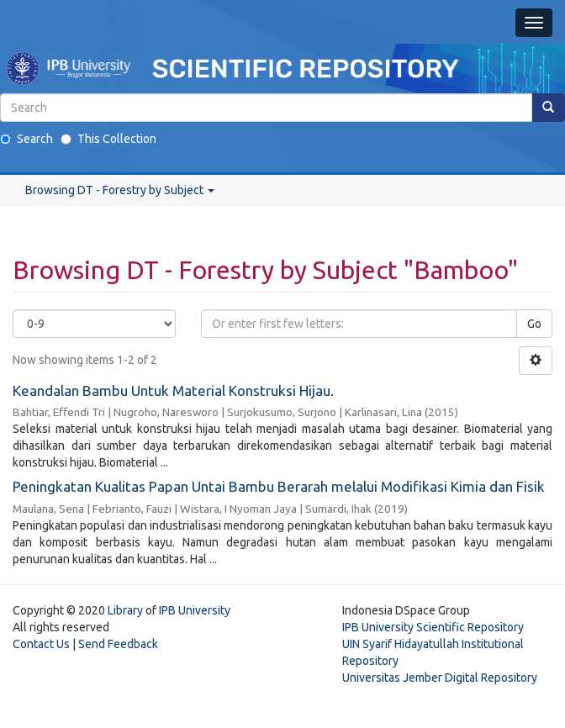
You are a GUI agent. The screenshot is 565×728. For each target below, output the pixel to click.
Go (534, 324)
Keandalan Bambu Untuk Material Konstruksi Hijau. (173, 390)
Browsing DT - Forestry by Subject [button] (120, 190)
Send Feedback (118, 644)
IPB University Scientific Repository (433, 627)
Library (125, 610)
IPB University (195, 610)
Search (26, 139)
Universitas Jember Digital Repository (440, 678)
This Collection (108, 139)
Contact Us (41, 644)
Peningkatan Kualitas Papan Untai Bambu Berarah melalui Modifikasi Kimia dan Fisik (279, 486)
